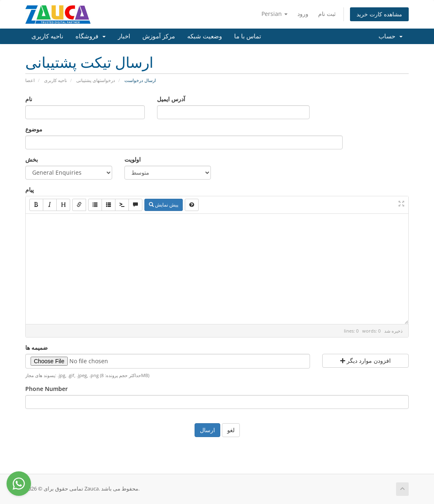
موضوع (34, 129)
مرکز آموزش (159, 36)
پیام (30, 190)
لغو (231, 430)
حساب (391, 36)
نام (29, 99)
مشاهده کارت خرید (379, 14)
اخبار (124, 36)
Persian (275, 14)
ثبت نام (327, 14)
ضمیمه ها (37, 347)
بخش (32, 159)
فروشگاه (91, 36)
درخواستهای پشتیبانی (96, 80)
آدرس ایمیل (171, 99)
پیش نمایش (164, 205)
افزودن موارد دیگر (365, 361)
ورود (303, 14)
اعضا (30, 80)
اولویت (133, 159)
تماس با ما (248, 36)
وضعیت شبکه (205, 36)
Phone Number (46, 389)
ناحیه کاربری (47, 36)
